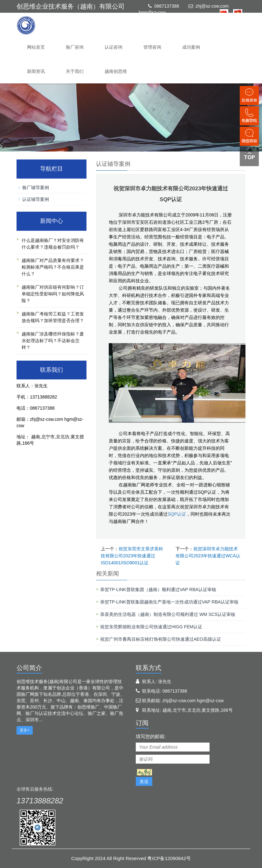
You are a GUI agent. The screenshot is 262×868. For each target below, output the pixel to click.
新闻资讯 (36, 71)
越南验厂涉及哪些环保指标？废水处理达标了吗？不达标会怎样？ (53, 341)
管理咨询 (152, 47)
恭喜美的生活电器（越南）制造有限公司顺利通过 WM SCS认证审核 (168, 614)
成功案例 (191, 47)
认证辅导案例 (36, 199)
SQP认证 (177, 514)
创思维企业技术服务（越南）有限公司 (71, 6)
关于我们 (75, 71)
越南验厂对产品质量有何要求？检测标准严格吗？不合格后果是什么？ (53, 267)
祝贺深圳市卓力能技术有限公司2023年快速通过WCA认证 (208, 556)
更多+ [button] (25, 730)
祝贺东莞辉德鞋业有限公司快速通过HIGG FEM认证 (151, 627)
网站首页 (36, 47)
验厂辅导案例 (36, 187)
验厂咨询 (75, 47)
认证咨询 (114, 47)
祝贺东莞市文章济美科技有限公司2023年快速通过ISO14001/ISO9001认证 (132, 556)
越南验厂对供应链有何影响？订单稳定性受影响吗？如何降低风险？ (53, 294)
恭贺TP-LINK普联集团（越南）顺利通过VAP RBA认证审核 (158, 589)
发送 (144, 781)
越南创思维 (116, 71)
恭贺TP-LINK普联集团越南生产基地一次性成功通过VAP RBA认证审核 (169, 602)
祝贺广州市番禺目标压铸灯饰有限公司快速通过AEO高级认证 (161, 639)
